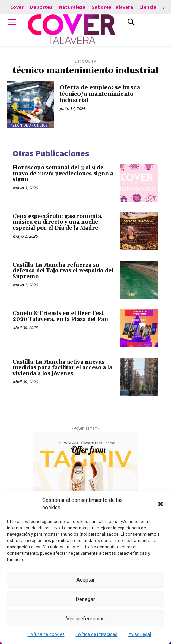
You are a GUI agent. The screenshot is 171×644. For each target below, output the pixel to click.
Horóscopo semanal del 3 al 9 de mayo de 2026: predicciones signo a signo (63, 174)
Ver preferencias (85, 619)
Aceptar (85, 580)
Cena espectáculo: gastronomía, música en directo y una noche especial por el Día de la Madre (58, 222)
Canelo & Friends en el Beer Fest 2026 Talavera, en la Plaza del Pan (60, 316)
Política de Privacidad (97, 634)
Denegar (85, 599)
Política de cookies (46, 634)
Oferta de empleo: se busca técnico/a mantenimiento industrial (100, 94)
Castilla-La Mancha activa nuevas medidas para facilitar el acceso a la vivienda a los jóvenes (62, 368)
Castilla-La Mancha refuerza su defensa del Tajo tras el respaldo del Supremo (63, 271)
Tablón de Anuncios (28, 125)
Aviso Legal (140, 634)
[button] (160, 504)
